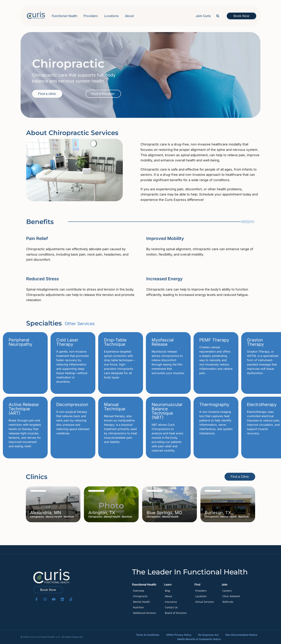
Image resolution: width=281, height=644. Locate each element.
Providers (91, 16)
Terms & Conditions (148, 635)
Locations (111, 16)
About (129, 16)
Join (224, 584)
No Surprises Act (208, 635)
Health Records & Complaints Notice (199, 639)
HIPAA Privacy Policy (179, 635)
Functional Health (65, 16)
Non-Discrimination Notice (241, 635)
